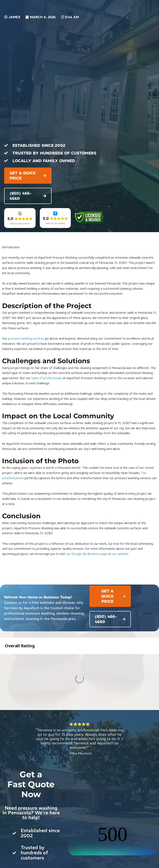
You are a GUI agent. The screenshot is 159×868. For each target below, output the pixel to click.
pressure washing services (26, 338)
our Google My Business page (87, 554)
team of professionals (47, 378)
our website (120, 554)
